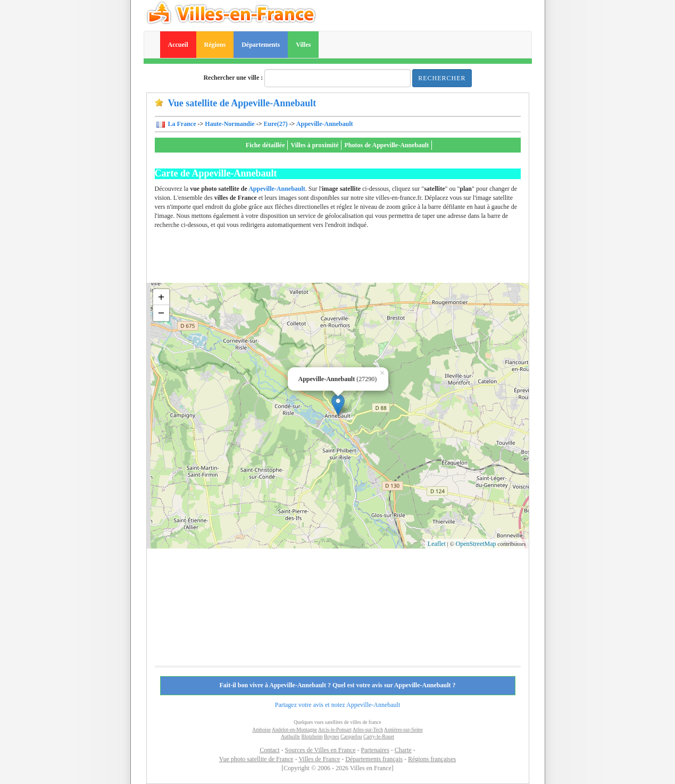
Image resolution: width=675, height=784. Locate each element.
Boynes (332, 736)
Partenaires (375, 750)
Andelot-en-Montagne (294, 730)
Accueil (178, 45)
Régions (215, 45)
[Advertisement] (348, 259)
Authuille (290, 736)
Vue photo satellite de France (256, 759)
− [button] (161, 313)
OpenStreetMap (476, 544)
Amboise (261, 730)
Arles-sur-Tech (368, 730)
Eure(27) (276, 124)
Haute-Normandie (230, 124)
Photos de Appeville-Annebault (386, 145)
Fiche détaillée (265, 145)
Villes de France (319, 759)
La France (181, 124)
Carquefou (351, 736)
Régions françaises (432, 759)
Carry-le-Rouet (379, 736)
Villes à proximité (314, 145)
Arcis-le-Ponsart (335, 730)
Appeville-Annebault (325, 124)
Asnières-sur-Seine (403, 730)
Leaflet (437, 544)
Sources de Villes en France (320, 750)
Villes (303, 45)
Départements (261, 45)
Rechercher (442, 78)
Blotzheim (312, 736)
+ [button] (161, 297)
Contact (269, 750)
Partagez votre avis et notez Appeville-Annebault (338, 705)
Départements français (374, 759)
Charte (403, 750)
